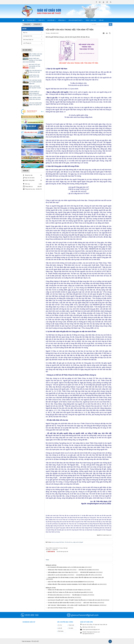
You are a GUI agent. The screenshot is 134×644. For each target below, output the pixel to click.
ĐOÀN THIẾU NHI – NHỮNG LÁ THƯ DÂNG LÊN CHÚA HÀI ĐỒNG (32, 60)
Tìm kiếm (71, 628)
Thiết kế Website (26, 641)
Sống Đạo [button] (62, 21)
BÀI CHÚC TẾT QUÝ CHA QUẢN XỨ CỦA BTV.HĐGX (35, 66)
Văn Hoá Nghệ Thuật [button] (76, 21)
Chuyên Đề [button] (51, 21)
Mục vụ (25, 33)
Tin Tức (60, 625)
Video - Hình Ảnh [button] (91, 20)
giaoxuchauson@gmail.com (85, 615)
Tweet (47, 560)
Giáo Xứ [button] (42, 21)
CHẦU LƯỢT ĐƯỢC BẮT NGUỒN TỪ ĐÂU (35, 87)
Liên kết (60, 628)
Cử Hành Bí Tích (28, 36)
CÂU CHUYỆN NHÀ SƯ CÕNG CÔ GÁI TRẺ (35, 71)
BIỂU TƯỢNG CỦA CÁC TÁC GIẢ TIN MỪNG (36, 55)
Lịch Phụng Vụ (27, 43)
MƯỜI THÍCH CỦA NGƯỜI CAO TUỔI (34, 76)
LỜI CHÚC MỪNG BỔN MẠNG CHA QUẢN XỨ (35, 104)
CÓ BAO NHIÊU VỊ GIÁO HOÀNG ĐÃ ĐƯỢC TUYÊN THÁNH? (36, 93)
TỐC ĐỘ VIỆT (35, 641)
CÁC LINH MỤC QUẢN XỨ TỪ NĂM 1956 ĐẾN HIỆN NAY (35, 82)
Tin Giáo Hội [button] (31, 21)
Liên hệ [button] (101, 20)
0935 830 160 (32, 615)
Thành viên (71, 625)
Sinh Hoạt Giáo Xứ (28, 40)
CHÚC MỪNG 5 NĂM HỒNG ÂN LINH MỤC (35, 98)
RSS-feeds (61, 631)
